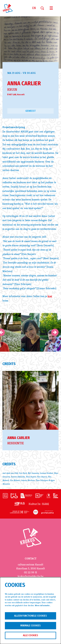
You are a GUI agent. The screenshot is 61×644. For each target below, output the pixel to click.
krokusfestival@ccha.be (31, 576)
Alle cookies (30, 635)
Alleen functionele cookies (30, 616)
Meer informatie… (43, 605)
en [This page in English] (34, 8)
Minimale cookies (30, 625)
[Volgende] (55, 332)
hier (50, 296)
